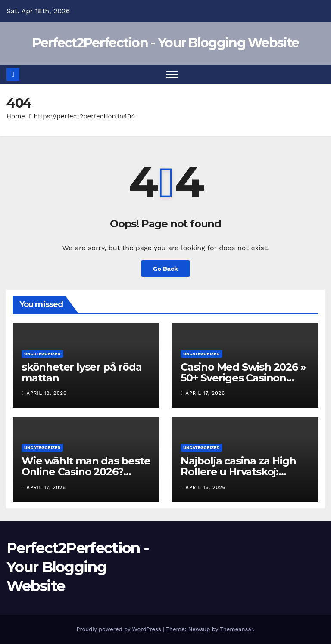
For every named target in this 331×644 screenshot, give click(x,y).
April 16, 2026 (206, 488)
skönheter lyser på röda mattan (81, 372)
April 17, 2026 (205, 393)
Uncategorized (42, 354)
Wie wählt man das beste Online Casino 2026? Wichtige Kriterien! (86, 472)
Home (16, 116)
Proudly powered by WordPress (120, 629)
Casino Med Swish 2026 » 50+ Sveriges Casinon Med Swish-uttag (243, 378)
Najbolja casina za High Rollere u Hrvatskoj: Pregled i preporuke (238, 472)
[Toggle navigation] (172, 74)
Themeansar (236, 629)
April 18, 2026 (47, 393)
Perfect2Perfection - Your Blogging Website (166, 43)
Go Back (165, 269)
